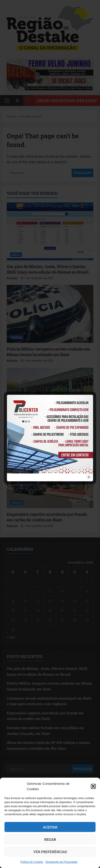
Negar (50, 839)
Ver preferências (50, 852)
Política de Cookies (32, 862)
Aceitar (50, 827)
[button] (93, 786)
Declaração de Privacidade (61, 862)
